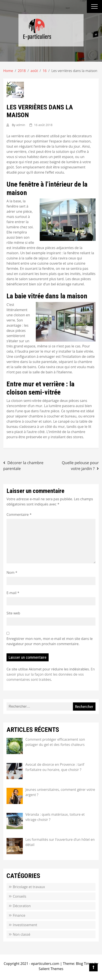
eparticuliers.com (45, 964)
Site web (13, 613)
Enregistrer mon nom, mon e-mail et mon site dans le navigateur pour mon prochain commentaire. (50, 641)
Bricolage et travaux (29, 887)
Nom (12, 572)
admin (21, 125)
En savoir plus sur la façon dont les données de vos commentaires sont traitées (51, 674)
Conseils (20, 896)
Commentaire (19, 515)
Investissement (25, 925)
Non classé (21, 934)
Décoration (22, 906)
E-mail (13, 593)
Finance (19, 915)
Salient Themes (51, 969)
